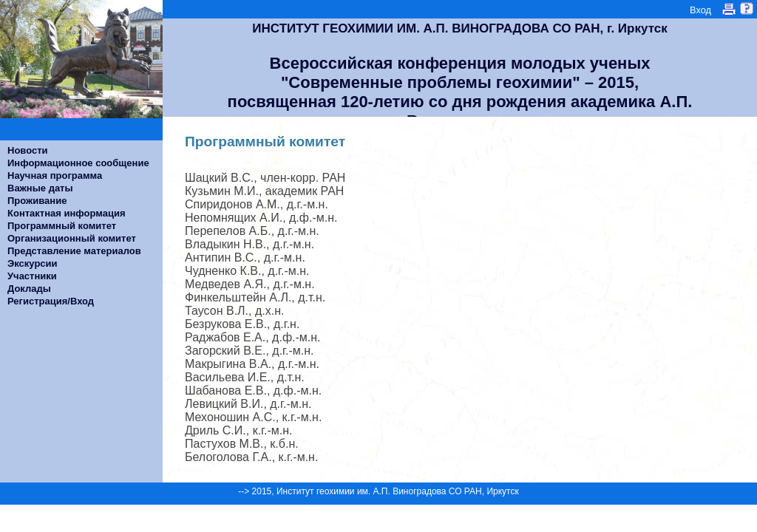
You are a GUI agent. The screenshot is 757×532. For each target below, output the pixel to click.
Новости (28, 150)
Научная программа (55, 175)
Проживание (37, 201)
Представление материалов (74, 251)
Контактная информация (66, 213)
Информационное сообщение (78, 163)
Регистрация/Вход (51, 301)
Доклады (29, 289)
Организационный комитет (72, 238)
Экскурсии (33, 263)
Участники (32, 276)
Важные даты (40, 188)
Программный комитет (62, 226)
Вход (700, 10)
